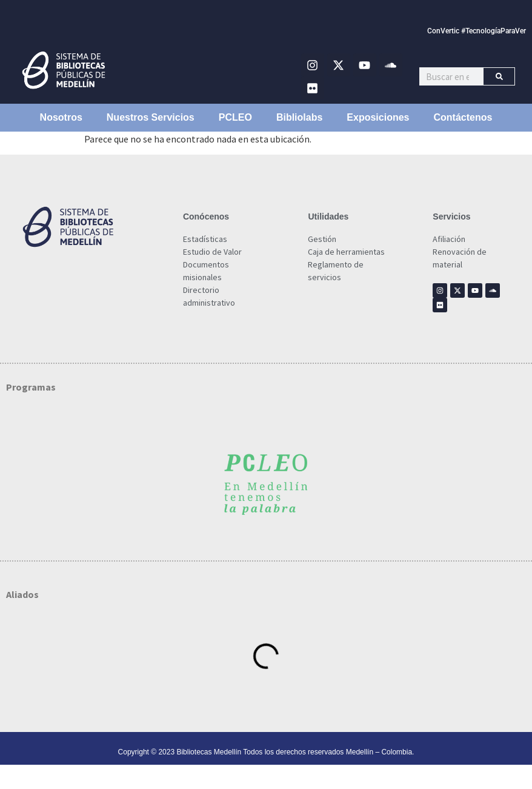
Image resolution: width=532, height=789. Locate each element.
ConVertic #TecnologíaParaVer (477, 31)
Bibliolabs (299, 117)
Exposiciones (378, 117)
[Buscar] (499, 76)
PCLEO (235, 117)
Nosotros (61, 117)
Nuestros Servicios (151, 117)
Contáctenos (463, 117)
